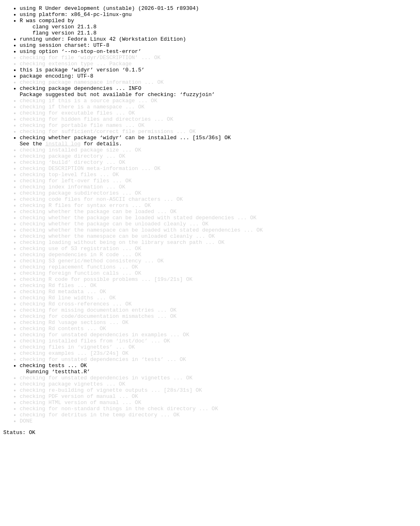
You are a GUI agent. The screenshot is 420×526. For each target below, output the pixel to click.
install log (63, 172)
